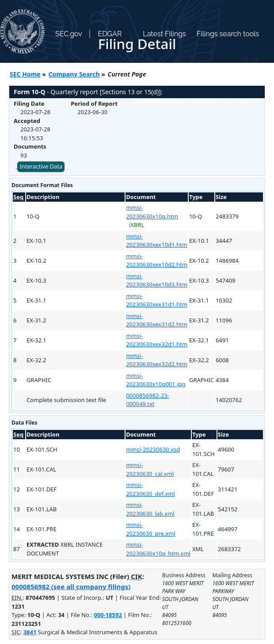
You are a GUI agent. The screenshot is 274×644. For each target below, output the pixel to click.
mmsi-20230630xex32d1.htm (157, 340)
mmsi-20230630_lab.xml (150, 509)
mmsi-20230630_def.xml (150, 489)
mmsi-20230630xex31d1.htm (157, 300)
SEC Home (25, 74)
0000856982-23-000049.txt (148, 400)
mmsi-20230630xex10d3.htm (157, 280)
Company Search (74, 74)
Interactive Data (41, 166)
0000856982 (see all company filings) (71, 586)
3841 (30, 632)
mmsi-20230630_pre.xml (151, 529)
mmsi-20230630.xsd (153, 449)
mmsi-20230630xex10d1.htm (157, 241)
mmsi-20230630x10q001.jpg (156, 380)
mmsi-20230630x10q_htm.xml (158, 549)
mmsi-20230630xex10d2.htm (157, 261)
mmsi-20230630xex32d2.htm (157, 360)
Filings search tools (228, 34)
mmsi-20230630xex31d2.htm (157, 320)
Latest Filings (164, 34)
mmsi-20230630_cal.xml (150, 469)
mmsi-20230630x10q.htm (152, 212)
